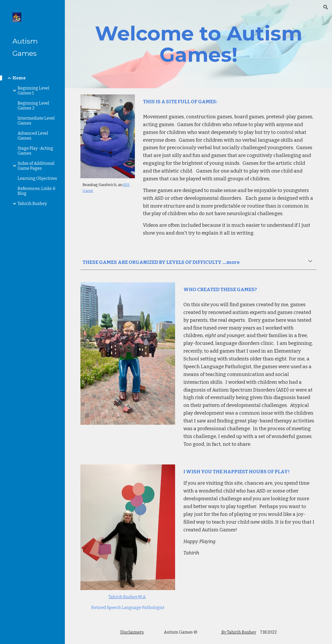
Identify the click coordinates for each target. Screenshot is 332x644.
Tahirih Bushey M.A (127, 597)
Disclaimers (132, 632)
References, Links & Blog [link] (37, 191)
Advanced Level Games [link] (33, 136)
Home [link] (19, 78)
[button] (326, 7)
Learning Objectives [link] (37, 178)
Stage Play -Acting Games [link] (35, 151)
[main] (199, 44)
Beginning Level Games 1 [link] (33, 91)
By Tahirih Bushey (238, 632)
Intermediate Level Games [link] (36, 121)
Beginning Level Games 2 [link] (33, 106)
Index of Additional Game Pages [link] (36, 166)
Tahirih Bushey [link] (32, 204)
